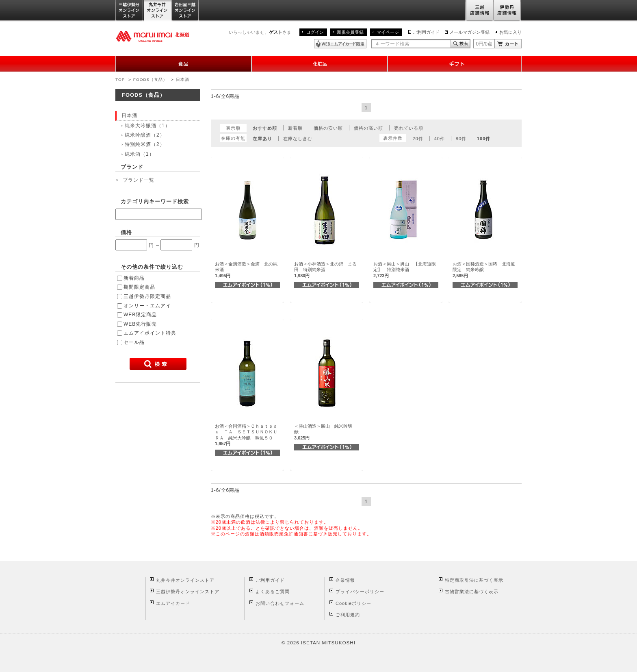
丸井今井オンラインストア (158, 11)
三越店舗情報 (479, 11)
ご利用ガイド (426, 32)
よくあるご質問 (273, 592)
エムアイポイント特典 (150, 333)
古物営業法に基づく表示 (472, 592)
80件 (461, 139)
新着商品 (134, 278)
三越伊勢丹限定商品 (147, 296)
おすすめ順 (265, 128)
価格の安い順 (328, 128)
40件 (440, 139)
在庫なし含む (298, 139)
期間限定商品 (139, 287)
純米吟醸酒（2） (145, 135)
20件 (418, 139)
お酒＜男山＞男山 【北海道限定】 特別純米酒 (405, 270)
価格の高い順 (368, 128)
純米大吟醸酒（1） (147, 126)
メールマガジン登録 (469, 32)
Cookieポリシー (353, 603)
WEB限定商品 (140, 315)
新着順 (295, 128)
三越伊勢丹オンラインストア (130, 11)
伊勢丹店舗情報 (507, 11)
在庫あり (262, 139)
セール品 (134, 342)
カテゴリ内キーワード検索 (155, 201)
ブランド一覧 (139, 180)
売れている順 (409, 128)
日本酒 (183, 79)
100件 (484, 139)
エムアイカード (173, 603)
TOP (120, 79)
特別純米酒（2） (145, 144)
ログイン (315, 32)
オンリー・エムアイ (147, 306)
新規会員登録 (350, 32)
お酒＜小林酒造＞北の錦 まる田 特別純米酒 (325, 270)
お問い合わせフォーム (280, 603)
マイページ (388, 32)
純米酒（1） (140, 154)
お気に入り (510, 32)
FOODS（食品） (150, 79)
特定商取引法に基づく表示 (474, 580)
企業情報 (345, 580)
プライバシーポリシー (360, 592)
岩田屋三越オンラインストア (185, 11)
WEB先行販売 (140, 324)
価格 (126, 232)
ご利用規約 (348, 615)
